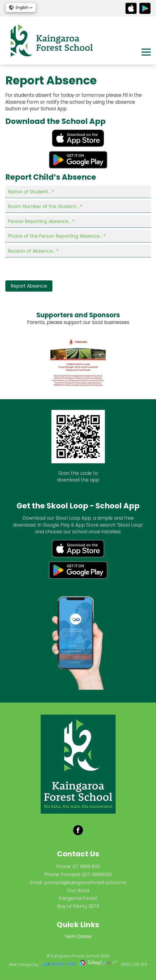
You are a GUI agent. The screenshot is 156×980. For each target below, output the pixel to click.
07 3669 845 (86, 867)
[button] (21, 7)
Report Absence (29, 286)
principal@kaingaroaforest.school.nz (85, 883)
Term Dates (78, 936)
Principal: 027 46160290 (86, 875)
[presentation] (46, 270)
